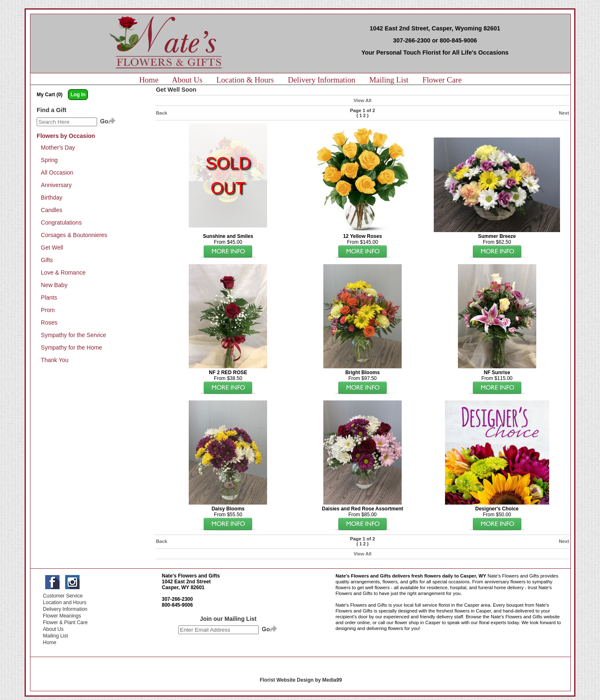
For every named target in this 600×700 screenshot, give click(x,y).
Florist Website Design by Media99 (301, 680)
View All (362, 100)
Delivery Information (322, 80)
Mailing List (389, 80)
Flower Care (442, 80)
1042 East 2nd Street (186, 582)
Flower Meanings (62, 616)
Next (564, 113)
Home (149, 80)
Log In (78, 95)
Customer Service (63, 596)
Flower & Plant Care (65, 622)
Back (161, 113)
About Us (187, 80)
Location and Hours (65, 602)
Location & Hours (245, 80)
